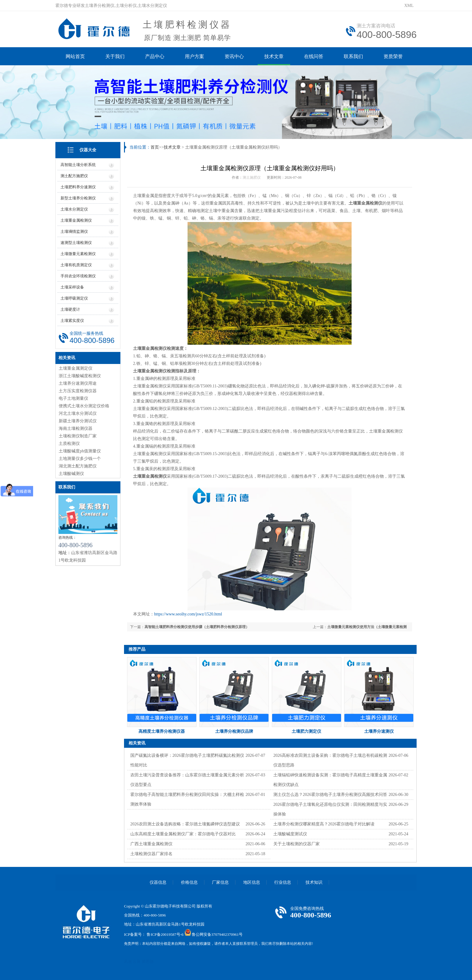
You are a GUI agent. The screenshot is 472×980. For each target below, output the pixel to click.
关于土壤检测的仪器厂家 (297, 844)
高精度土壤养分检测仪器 (162, 731)
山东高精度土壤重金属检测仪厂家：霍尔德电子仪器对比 (183, 834)
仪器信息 (158, 882)
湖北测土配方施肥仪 (78, 466)
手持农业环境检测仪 (78, 276)
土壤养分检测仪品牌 (234, 731)
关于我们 (115, 56)
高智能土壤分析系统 (78, 165)
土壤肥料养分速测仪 (78, 187)
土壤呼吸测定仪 (74, 298)
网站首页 (75, 56)
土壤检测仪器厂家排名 (151, 854)
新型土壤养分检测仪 (78, 198)
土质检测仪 (69, 444)
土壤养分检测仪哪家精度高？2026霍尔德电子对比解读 (324, 824)
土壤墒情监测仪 (74, 231)
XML (409, 6)
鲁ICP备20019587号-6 (165, 934)
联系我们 (353, 56)
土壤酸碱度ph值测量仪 (80, 451)
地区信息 (252, 882)
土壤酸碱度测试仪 (290, 834)
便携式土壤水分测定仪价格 (84, 406)
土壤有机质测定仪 (76, 265)
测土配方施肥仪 (74, 176)
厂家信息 (220, 882)
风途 (128, 962)
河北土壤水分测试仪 (78, 413)
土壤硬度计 (70, 309)
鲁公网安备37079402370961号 (217, 934)
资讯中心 (234, 56)
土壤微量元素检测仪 (78, 254)
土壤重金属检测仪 (76, 220)
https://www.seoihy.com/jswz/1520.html (188, 614)
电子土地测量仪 (73, 398)
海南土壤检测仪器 (76, 428)
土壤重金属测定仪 (76, 368)
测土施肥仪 (252, 177)
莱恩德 (148, 962)
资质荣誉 (393, 56)
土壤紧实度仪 (72, 321)
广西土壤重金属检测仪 (151, 844)
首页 (155, 147)
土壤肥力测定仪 (306, 731)
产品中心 (155, 56)
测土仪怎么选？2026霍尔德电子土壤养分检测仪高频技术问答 (330, 795)
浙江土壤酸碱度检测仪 (80, 376)
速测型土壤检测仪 (76, 243)
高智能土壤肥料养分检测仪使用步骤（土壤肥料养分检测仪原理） (197, 627)
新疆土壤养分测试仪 (78, 421)
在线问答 (314, 56)
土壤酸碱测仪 (71, 474)
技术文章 (274, 56)
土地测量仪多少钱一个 (80, 459)
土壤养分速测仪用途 (78, 383)
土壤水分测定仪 (74, 209)
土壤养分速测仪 (379, 731)
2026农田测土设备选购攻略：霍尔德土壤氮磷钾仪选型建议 (185, 824)
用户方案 (194, 56)
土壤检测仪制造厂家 (78, 436)
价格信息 (189, 882)
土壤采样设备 (72, 287)
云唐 (137, 962)
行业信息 (283, 882)
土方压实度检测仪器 (78, 391)
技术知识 (314, 882)
